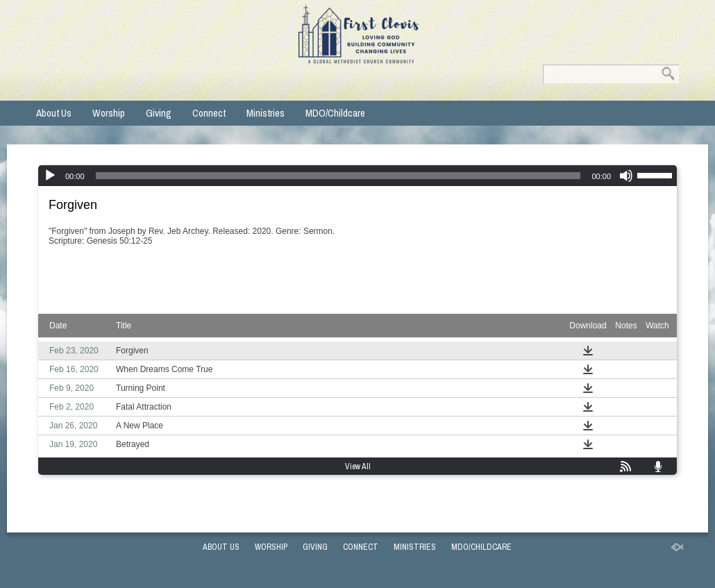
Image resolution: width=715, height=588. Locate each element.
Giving (159, 113)
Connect (209, 113)
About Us (54, 113)
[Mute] (626, 176)
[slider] (338, 176)
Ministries (266, 113)
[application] (357, 176)
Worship (109, 113)
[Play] (50, 176)
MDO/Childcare (335, 113)
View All (358, 467)
